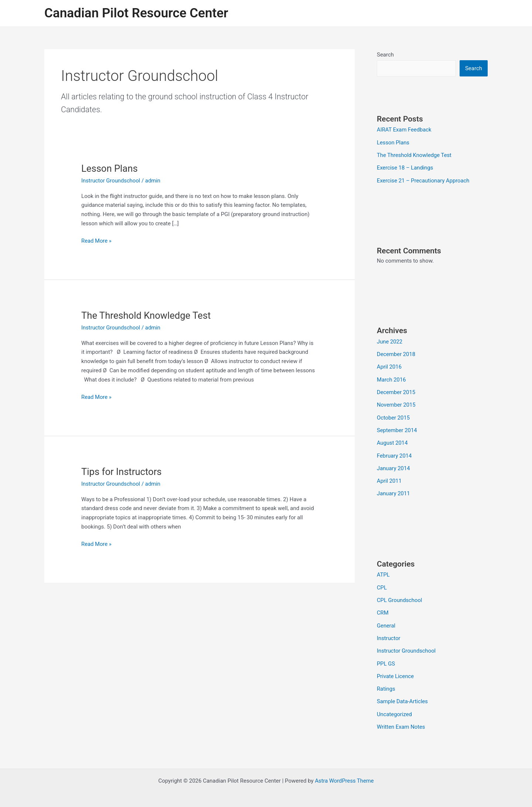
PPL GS (386, 658)
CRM (383, 608)
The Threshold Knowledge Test (147, 315)
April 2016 (389, 365)
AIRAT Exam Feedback (405, 130)
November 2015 (396, 403)
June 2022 (390, 341)
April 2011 (389, 478)
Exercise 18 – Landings (405, 167)
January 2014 (394, 465)
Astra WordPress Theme (344, 774)
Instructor (389, 633)
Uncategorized (395, 708)
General (386, 621)
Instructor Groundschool (111, 181)
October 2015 (393, 415)
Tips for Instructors (122, 472)
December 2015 (396, 390)
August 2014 (393, 440)
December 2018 (396, 353)
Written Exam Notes (401, 721)
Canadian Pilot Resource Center (136, 13)
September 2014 (397, 428)
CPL (382, 584)
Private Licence (396, 671)
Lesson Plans (110, 168)
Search (385, 55)
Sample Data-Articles (403, 696)
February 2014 (395, 453)
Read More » (97, 241)
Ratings (386, 683)
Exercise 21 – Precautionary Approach (424, 179)
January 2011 (394, 490)
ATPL (383, 571)
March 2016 (392, 378)
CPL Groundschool (400, 596)
